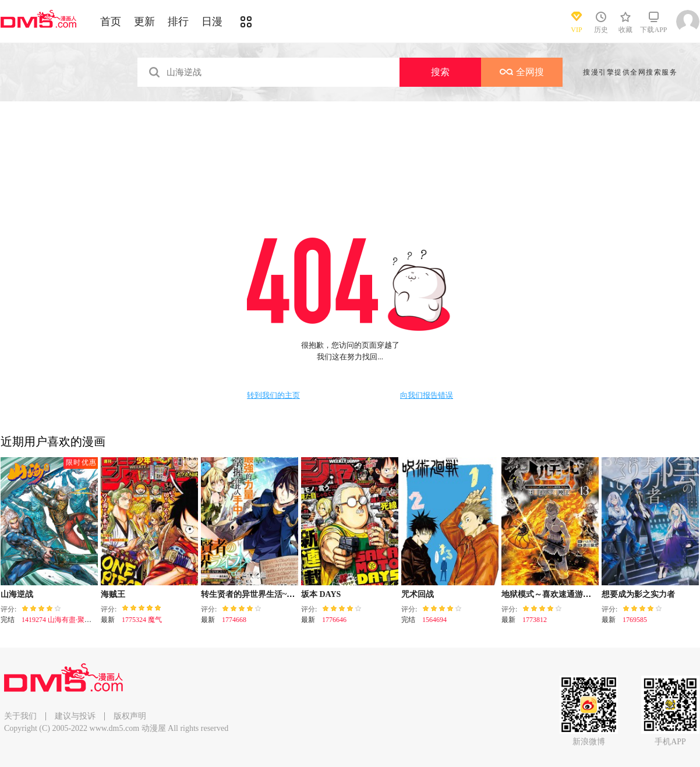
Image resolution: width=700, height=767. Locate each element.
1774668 (234, 620)
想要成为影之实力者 (638, 594)
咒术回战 (418, 594)
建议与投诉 (75, 716)
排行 (178, 22)
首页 (111, 22)
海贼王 (113, 594)
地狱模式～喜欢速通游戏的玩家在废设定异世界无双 (595, 594)
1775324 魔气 (142, 620)
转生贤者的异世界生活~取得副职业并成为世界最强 (293, 594)
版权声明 (130, 716)
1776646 (334, 620)
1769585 (635, 620)
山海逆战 (17, 594)
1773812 (535, 620)
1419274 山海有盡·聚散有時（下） (74, 620)
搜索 (440, 72)
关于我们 (20, 716)
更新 (144, 22)
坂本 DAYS (321, 594)
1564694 (434, 620)
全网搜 (522, 72)
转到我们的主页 (273, 395)
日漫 (212, 22)
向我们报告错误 (427, 395)
